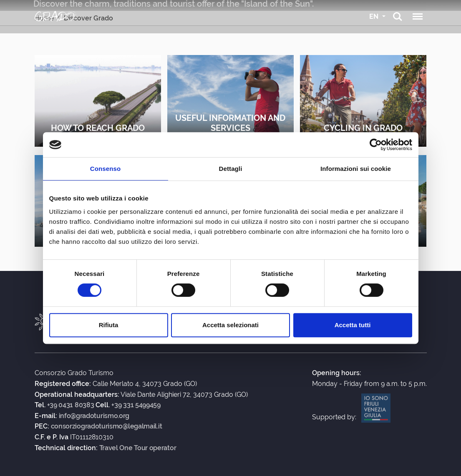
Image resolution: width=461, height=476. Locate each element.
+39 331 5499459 (136, 405)
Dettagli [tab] (231, 169)
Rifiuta (109, 325)
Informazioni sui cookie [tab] (356, 169)
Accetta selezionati (230, 325)
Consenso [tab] (105, 169)
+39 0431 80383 (71, 405)
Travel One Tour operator (138, 448)
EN (375, 16)
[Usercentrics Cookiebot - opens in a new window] (376, 145)
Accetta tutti (353, 325)
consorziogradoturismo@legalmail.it (107, 426)
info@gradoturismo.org (94, 416)
